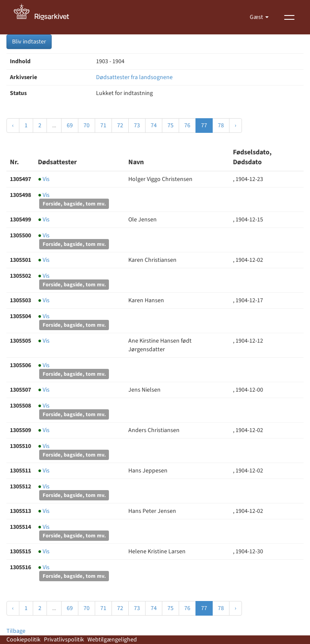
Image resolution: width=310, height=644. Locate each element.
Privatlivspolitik (64, 640)
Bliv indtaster (29, 42)
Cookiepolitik (23, 640)
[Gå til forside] (46, 17)
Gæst (257, 17)
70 (87, 126)
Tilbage (16, 631)
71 (103, 126)
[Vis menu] (289, 17)
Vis (44, 179)
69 (70, 126)
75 (170, 126)
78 (221, 126)
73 (137, 126)
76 (187, 126)
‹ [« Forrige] (13, 126)
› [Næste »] (236, 126)
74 (154, 126)
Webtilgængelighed (112, 640)
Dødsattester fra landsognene (134, 77)
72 (120, 126)
